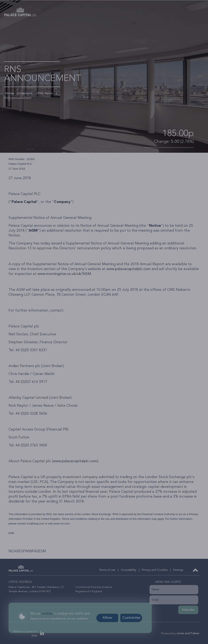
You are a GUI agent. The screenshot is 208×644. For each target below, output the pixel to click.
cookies (47, 614)
